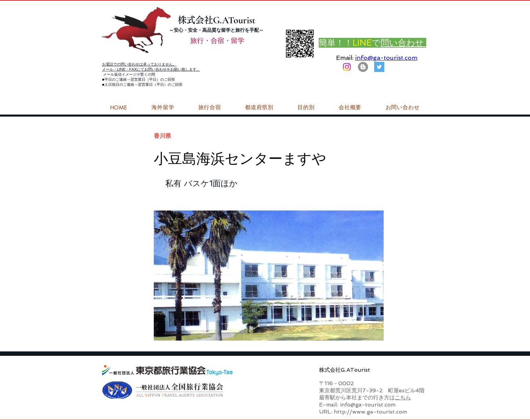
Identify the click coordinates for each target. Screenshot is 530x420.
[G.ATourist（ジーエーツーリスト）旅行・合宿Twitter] (379, 67)
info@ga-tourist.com (386, 58)
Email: (345, 58)
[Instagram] (347, 67)
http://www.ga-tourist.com (370, 412)
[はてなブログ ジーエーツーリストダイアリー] (363, 67)
